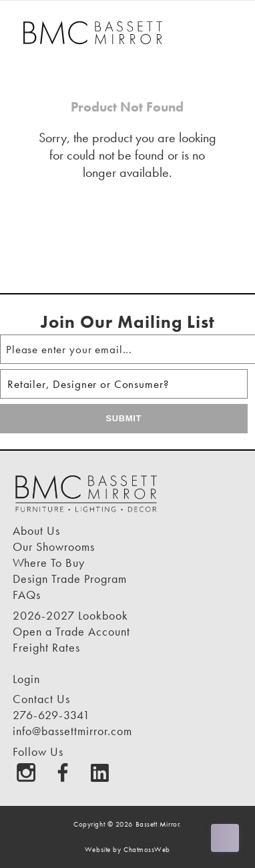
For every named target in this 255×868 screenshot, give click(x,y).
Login (26, 679)
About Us (36, 530)
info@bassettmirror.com (72, 731)
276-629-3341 (51, 715)
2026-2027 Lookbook (70, 615)
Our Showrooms (54, 547)
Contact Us (41, 699)
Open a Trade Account (71, 631)
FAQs (27, 595)
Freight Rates (46, 647)
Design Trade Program (70, 579)
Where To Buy (49, 563)
